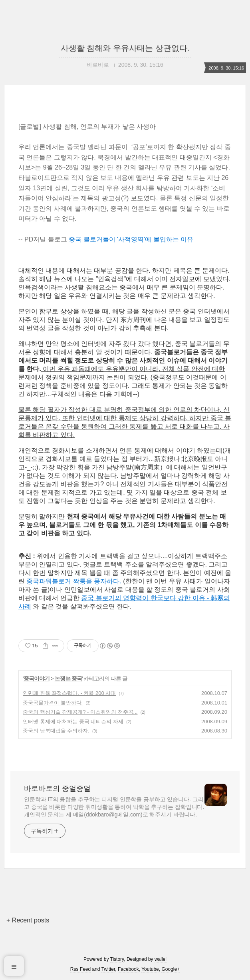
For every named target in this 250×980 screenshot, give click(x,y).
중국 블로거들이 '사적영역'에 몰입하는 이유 (131, 239)
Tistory (117, 959)
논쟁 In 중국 (68, 679)
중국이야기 (37, 679)
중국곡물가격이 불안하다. (53, 703)
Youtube (150, 969)
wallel (161, 959)
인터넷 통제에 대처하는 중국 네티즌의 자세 (73, 722)
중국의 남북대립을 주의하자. (56, 731)
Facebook (128, 969)
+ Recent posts (28, 920)
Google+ (171, 969)
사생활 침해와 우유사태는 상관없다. (125, 48)
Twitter (108, 969)
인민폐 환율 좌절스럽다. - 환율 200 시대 (69, 693)
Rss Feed (80, 969)
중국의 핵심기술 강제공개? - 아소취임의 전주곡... (80, 712)
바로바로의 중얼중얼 (57, 788)
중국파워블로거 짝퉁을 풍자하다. (74, 581)
